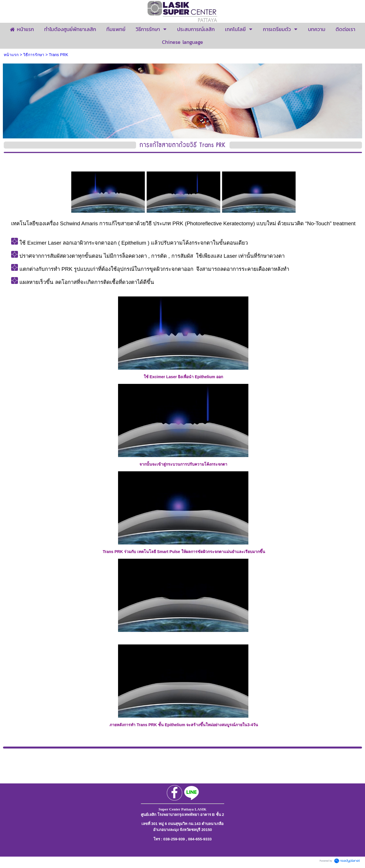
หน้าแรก (11, 55)
